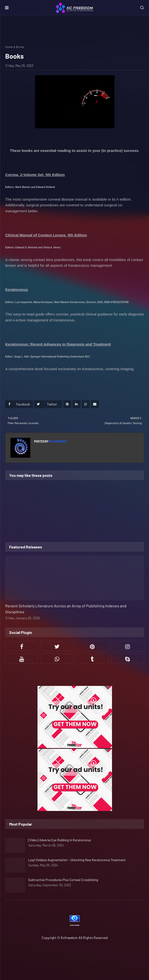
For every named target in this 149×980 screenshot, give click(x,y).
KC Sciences (57, 441)
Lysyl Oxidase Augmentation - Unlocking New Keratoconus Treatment (77, 860)
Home (9, 47)
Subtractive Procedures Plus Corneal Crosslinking (63, 880)
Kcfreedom (69, 938)
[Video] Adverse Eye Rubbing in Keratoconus (59, 840)
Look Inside (75, 925)
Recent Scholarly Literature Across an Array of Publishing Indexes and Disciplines (66, 609)
